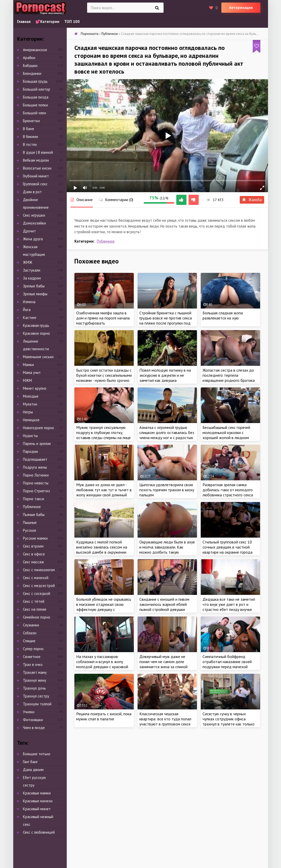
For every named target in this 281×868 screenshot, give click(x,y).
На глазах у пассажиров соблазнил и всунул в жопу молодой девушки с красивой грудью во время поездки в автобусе (102, 667)
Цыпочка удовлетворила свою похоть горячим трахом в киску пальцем (167, 490)
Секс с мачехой (36, 578)
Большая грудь (35, 81)
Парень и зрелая (37, 444)
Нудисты (30, 436)
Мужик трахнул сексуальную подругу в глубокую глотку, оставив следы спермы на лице (103, 432)
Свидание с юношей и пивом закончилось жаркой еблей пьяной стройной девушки (164, 604)
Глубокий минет (36, 176)
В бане (29, 129)
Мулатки (30, 404)
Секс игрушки (34, 215)
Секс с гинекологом (39, 570)
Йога (27, 310)
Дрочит (29, 231)
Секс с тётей (34, 601)
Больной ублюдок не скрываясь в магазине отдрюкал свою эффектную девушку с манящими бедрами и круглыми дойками (104, 609)
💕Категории (47, 22)
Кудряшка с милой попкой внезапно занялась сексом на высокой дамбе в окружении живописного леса (102, 550)
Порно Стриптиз (36, 491)
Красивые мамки (37, 793)
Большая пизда (36, 97)
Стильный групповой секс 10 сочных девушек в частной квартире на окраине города (228, 547)
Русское (30, 530)
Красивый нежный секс (38, 821)
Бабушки (30, 66)
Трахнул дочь (34, 688)
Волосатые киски (37, 168)
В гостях (30, 144)
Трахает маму (35, 672)
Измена (29, 302)
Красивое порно (36, 333)
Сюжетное (32, 657)
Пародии (30, 451)
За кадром (32, 278)
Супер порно (33, 649)
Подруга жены (35, 467)
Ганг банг (30, 762)
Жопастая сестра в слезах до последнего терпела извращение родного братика (229, 375)
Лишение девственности (36, 345)
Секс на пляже (35, 609)
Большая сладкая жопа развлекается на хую (223, 315)
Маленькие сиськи (38, 357)
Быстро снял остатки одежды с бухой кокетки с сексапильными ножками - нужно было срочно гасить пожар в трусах (104, 378)
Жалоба (252, 200)
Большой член (35, 113)
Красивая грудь (36, 325)
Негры (28, 412)
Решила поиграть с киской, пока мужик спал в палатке (104, 716)
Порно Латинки (36, 475)
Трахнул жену (35, 680)
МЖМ (27, 380)
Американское (35, 50)
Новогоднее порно (38, 428)
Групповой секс (35, 184)
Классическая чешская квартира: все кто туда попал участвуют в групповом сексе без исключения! (165, 721)
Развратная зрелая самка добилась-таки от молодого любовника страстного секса (228, 490)
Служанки (31, 625)
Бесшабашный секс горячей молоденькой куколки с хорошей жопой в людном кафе (226, 435)
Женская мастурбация (34, 251)
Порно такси (34, 499)
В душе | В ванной (38, 152)
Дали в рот (32, 192)
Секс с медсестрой (39, 586)
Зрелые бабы (34, 286)
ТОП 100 (72, 22)
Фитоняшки (33, 720)
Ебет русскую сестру (34, 781)
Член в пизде (34, 728)
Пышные (30, 522)
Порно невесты (36, 483)
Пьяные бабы (34, 515)
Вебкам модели (36, 160)
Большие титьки (37, 754)
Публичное (106, 241)
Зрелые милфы (35, 294)
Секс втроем (33, 546)
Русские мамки (35, 538)
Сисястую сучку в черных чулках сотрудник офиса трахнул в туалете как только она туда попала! (229, 721)
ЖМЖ (28, 262)
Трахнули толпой (37, 704)
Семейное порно (37, 617)
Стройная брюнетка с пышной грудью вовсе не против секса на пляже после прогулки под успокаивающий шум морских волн (166, 323)
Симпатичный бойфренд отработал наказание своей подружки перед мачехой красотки (227, 664)
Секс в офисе (34, 554)
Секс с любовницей (39, 832)
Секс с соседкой (37, 593)
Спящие (29, 641)
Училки (29, 712)
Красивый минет (37, 809)
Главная (24, 22)
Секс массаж (33, 562)
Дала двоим (33, 770)
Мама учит (32, 373)
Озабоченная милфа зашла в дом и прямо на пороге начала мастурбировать (103, 318)
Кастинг (30, 318)
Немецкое (31, 420)
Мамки (28, 365)
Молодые (31, 396)
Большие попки (35, 105)
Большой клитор (37, 89)
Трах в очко (33, 664)
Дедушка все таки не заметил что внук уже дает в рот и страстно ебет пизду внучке (229, 604)
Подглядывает (35, 459)
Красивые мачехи (38, 801)
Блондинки (32, 73)
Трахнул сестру (36, 696)
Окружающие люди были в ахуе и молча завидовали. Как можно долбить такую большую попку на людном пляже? (167, 552)
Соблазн (30, 633)
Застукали (32, 270)
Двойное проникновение (36, 204)
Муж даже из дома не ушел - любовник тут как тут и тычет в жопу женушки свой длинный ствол (104, 492)
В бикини (30, 137)
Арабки (29, 58)
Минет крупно (35, 388)
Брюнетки (31, 121)
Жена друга (33, 239)
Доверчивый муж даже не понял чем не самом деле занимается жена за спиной (163, 662)
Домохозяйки (34, 223)
